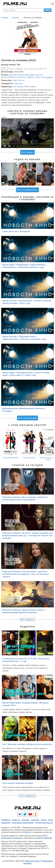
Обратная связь (32, 861)
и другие (49, 77)
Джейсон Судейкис (26, 77)
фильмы (25, 820)
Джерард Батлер (16, 75)
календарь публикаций (23, 823)
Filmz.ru (27, 832)
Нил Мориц (18, 87)
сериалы (35, 820)
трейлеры (6, 820)
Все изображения (27, 190)
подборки (6, 823)
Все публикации (28, 418)
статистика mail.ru (44, 823)
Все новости (27, 620)
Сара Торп (18, 83)
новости (16, 820)
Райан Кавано (30, 87)
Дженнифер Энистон (34, 75)
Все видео (27, 152)
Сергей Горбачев (44, 838)
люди (50, 820)
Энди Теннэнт (19, 80)
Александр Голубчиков (12, 838)
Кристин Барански (9, 77)
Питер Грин (40, 77)
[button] (51, 174)
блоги (44, 820)
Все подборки (27, 796)
